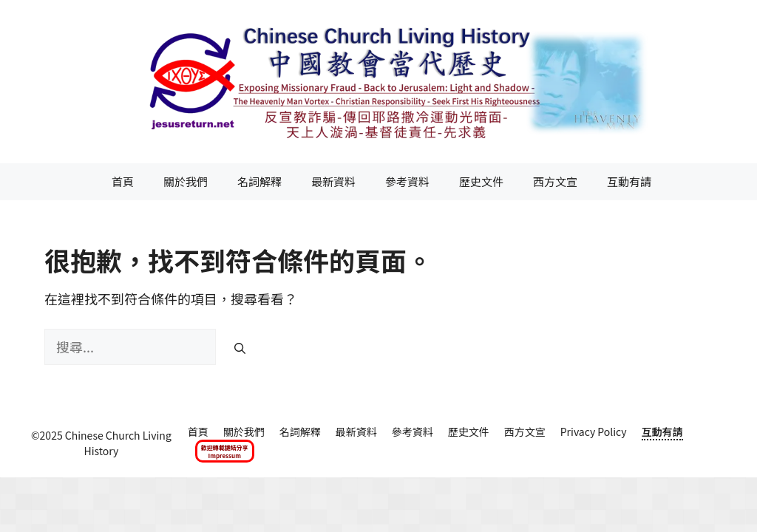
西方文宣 (555, 181)
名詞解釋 (259, 181)
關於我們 (186, 181)
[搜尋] (240, 348)
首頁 (123, 181)
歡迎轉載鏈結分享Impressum (225, 451)
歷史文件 (481, 181)
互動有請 (629, 181)
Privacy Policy (594, 432)
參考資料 (407, 181)
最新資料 (333, 181)
